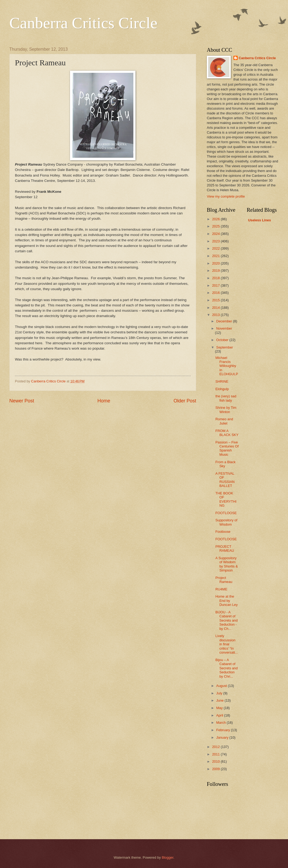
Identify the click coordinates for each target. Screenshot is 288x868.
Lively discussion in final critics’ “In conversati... (227, 644)
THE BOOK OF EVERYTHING (226, 499)
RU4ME (221, 589)
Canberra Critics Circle (83, 23)
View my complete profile (226, 196)
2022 (216, 248)
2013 (216, 315)
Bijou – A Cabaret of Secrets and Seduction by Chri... (227, 668)
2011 (216, 754)
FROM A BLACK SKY (227, 433)
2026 (216, 219)
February (223, 730)
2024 (216, 234)
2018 (216, 278)
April (220, 715)
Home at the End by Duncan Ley (227, 601)
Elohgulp (222, 389)
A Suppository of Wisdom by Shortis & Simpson (227, 564)
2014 (216, 308)
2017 (216, 285)
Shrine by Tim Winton (226, 410)
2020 (216, 263)
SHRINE (222, 381)
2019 (216, 271)
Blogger (168, 857)
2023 (216, 241)
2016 (216, 293)
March (221, 723)
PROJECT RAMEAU (225, 549)
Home (104, 401)
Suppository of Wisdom (226, 522)
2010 (216, 761)
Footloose (223, 532)
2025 (216, 226)
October (223, 340)
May (220, 708)
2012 (216, 747)
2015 (216, 300)
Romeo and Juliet (224, 421)
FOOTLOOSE (226, 513)
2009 (216, 769)
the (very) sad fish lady (226, 398)
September (225, 347)
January (223, 737)
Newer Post (22, 401)
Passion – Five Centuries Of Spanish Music (227, 448)
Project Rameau (224, 580)
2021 (216, 256)
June (220, 700)
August (222, 686)
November (224, 328)
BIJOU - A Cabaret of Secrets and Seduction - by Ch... (227, 620)
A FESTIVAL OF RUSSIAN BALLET (225, 480)
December (225, 321)
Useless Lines (260, 220)
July (220, 693)
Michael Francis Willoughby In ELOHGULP (227, 366)
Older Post (185, 401)
